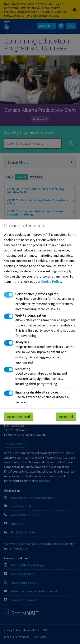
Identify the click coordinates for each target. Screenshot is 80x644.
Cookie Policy (51, 282)
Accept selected (19, 417)
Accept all (66, 417)
